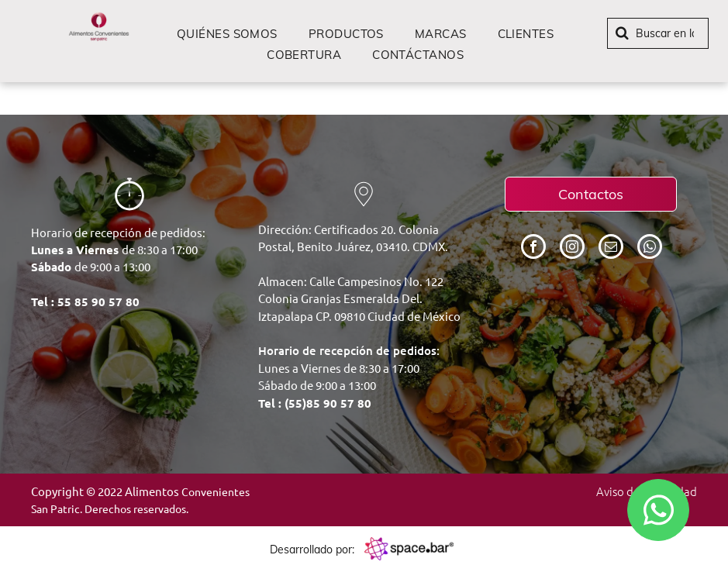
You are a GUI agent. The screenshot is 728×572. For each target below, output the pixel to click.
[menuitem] (227, 34)
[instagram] (572, 248)
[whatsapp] (650, 248)
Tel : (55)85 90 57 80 (315, 403)
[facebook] (533, 248)
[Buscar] (658, 33)
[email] (611, 248)
